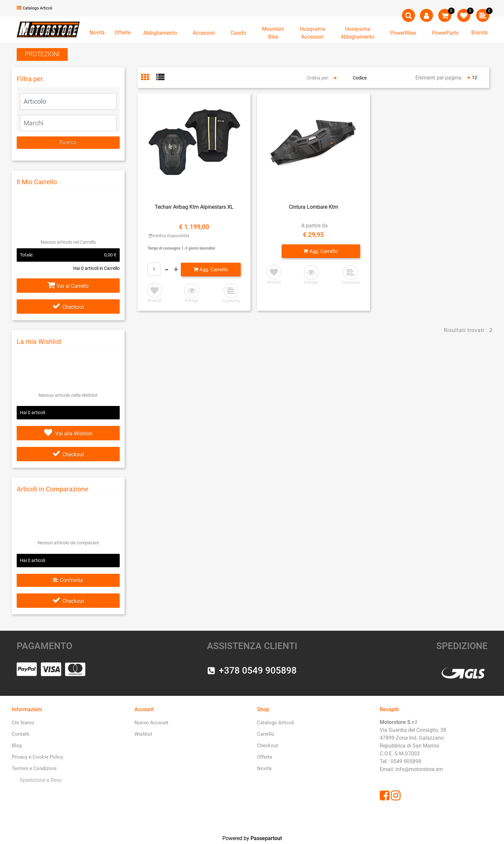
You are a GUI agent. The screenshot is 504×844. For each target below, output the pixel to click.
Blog (17, 746)
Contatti (21, 734)
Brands (479, 33)
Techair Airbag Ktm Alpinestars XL (194, 207)
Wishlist (143, 734)
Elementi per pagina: (439, 78)
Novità (97, 33)
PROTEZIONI (42, 54)
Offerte (122, 33)
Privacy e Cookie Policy (37, 757)
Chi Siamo (23, 723)
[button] (408, 15)
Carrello (266, 734)
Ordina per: (318, 78)
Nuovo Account (151, 723)
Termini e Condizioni (34, 768)
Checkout (68, 307)
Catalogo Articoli (35, 8)
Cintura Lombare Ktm (313, 207)
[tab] (149, 78)
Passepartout (266, 838)
